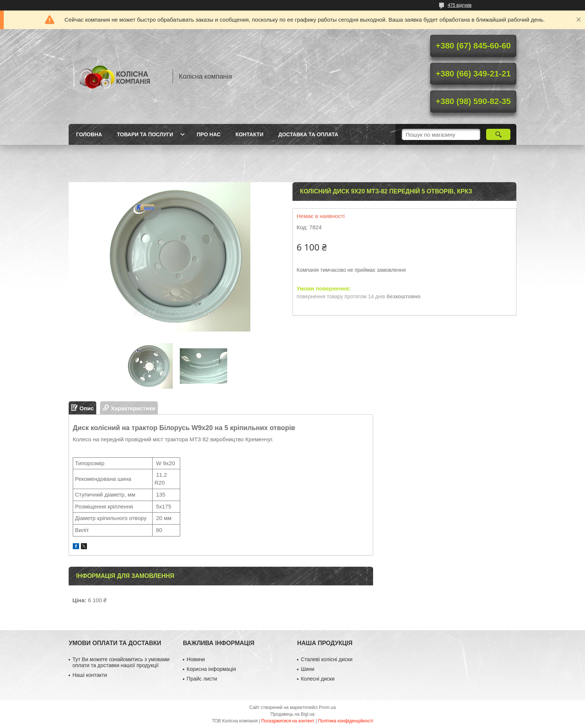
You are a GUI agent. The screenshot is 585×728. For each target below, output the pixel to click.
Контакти (249, 134)
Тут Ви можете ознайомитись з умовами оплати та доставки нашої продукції (121, 662)
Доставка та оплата (308, 134)
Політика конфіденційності (345, 721)
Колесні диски (317, 679)
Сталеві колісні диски (326, 659)
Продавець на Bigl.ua (292, 714)
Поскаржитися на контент (288, 721)
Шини (307, 669)
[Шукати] (498, 134)
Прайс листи (202, 679)
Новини (196, 659)
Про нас (209, 134)
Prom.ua (327, 707)
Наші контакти (90, 675)
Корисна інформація (211, 669)
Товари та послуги (145, 134)
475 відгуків (460, 5)
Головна (89, 134)
